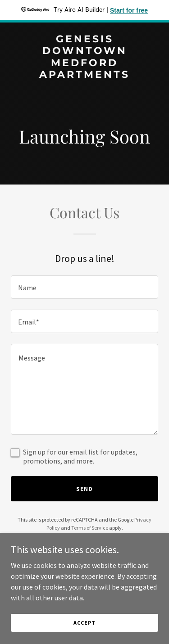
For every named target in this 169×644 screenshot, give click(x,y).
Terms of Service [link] (90, 528)
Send (84, 489)
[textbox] (84, 287)
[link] (84, 75)
